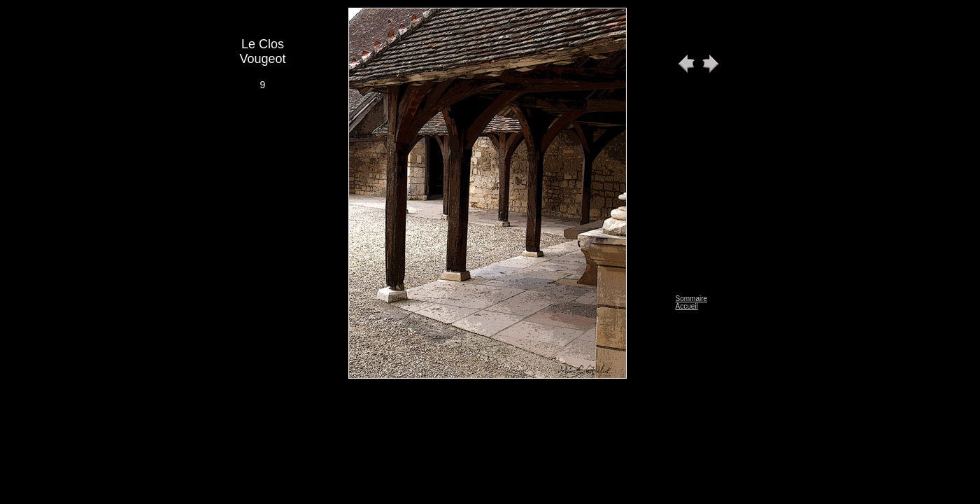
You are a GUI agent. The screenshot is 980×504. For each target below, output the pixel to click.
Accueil (687, 306)
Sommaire (692, 299)
